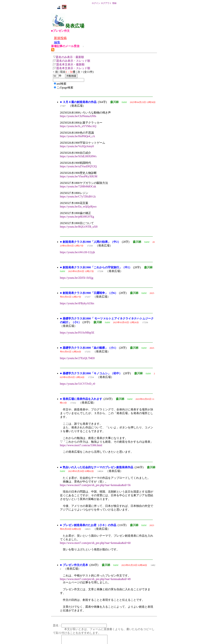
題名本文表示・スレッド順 (73, 68)
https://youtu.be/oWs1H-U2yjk (78, 252)
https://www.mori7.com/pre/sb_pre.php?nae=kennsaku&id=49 (95, 579)
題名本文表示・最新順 (70, 64)
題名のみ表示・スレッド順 (73, 61)
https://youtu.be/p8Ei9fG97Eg (77, 217)
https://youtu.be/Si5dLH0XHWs (78, 156)
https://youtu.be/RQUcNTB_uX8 (79, 227)
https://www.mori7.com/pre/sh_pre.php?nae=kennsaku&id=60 (95, 543)
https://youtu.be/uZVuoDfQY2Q (78, 166)
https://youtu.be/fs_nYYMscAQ (78, 126)
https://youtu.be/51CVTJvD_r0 (78, 384)
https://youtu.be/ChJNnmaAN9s (78, 116)
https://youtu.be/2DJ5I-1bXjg (77, 278)
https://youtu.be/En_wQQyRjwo (78, 207)
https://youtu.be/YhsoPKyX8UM (79, 176)
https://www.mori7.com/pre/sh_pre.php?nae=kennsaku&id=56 (95, 485)
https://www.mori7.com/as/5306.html (81, 445)
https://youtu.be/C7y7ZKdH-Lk (78, 196)
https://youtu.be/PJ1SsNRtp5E (77, 333)
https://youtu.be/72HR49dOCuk (78, 186)
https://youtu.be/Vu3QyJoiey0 (77, 146)
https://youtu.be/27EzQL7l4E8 (77, 358)
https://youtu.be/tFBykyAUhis (77, 303)
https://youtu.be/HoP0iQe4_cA (78, 136)
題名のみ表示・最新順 (70, 57)
